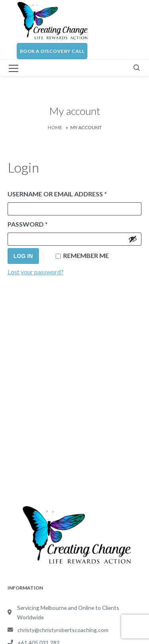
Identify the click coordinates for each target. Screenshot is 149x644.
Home (55, 127)
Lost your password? (36, 272)
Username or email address (73, 193)
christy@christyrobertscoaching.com (63, 630)
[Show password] (133, 239)
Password (43, 223)
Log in (23, 256)
